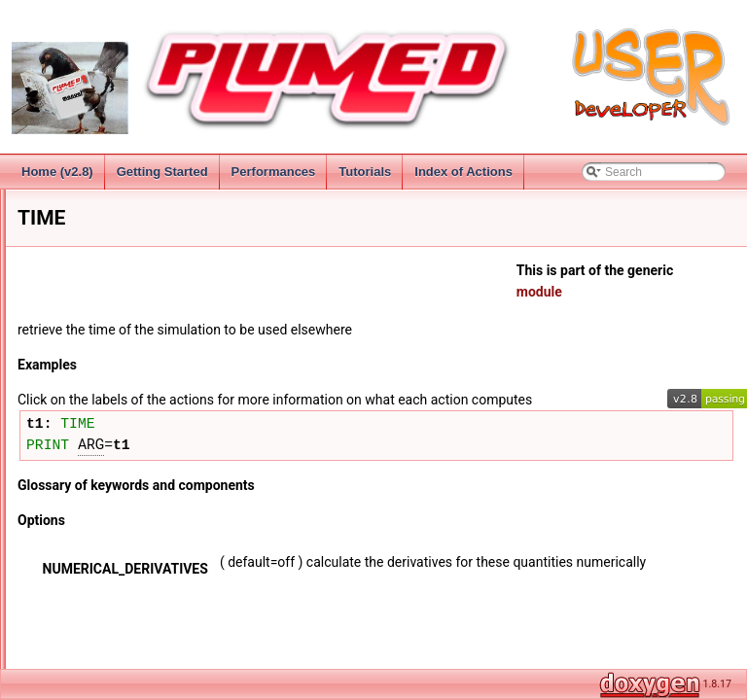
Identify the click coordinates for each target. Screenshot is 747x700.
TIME (94, 438)
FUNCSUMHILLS (109, 524)
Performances (274, 172)
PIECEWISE (97, 588)
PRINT (242, 465)
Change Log (65, 225)
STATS (82, 631)
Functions (74, 374)
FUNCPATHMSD (108, 503)
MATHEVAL (95, 567)
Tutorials (365, 172)
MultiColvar (78, 652)
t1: (238, 445)
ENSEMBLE (96, 460)
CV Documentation (98, 332)
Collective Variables (84, 289)
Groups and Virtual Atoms (115, 310)
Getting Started (162, 172)
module (648, 292)
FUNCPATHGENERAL (123, 481)
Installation (61, 246)
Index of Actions (463, 172)
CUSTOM (89, 417)
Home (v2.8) (57, 172)
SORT (80, 610)
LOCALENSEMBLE (115, 545)
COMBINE (91, 396)
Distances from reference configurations (152, 353)
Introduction (64, 203)
